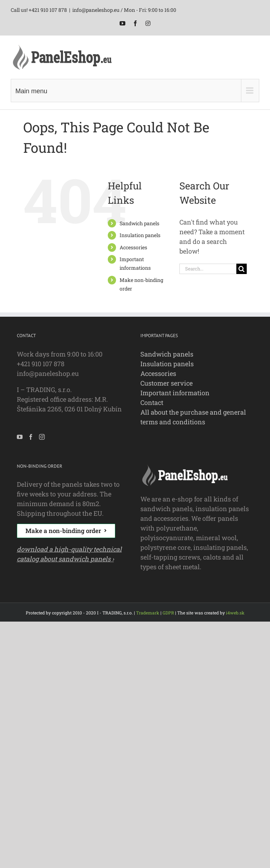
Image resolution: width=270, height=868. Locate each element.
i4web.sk (235, 613)
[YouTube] (20, 437)
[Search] (242, 269)
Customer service (167, 383)
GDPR (168, 613)
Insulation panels (140, 235)
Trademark (148, 613)
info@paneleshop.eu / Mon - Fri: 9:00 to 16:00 (124, 10)
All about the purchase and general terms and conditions (193, 417)
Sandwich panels (139, 223)
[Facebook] (31, 437)
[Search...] (208, 269)
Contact (152, 402)
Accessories (133, 247)
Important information (175, 393)
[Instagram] (42, 437)
